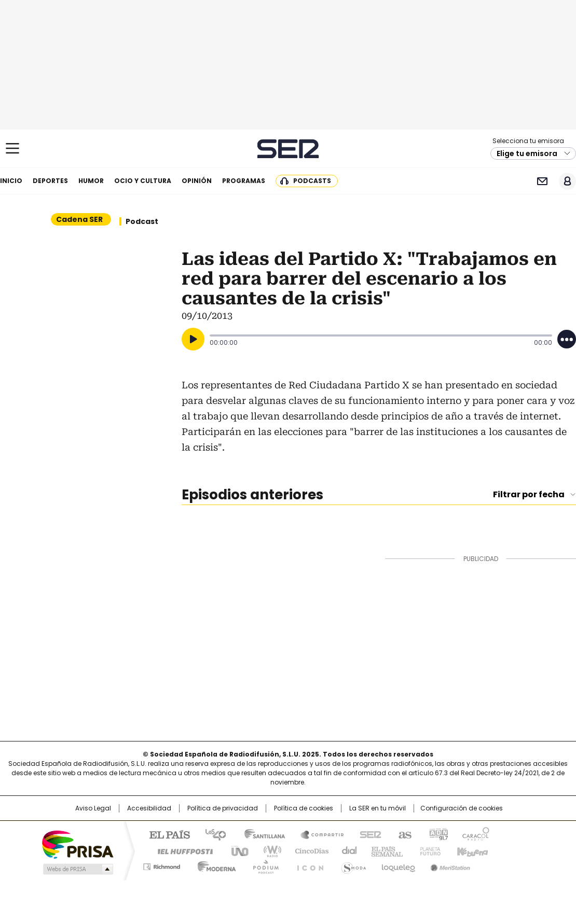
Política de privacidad (223, 808)
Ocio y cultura (143, 181)
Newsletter (542, 181)
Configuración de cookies (462, 808)
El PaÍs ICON (307, 865)
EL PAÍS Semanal (384, 850)
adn (437, 834)
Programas (244, 181)
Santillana (260, 834)
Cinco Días (308, 850)
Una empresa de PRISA (77, 844)
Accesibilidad (149, 808)
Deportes (50, 181)
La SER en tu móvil (378, 808)
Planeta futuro (428, 850)
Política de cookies (304, 808)
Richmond (162, 865)
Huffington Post (181, 850)
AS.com (403, 834)
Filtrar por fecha (529, 495)
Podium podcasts (263, 865)
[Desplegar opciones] (567, 339)
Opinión (197, 181)
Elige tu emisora (527, 153)
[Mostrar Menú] (12, 148)
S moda (352, 865)
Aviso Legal (93, 808)
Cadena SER (288, 149)
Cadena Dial (347, 850)
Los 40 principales (211, 834)
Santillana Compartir (318, 834)
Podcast (142, 221)
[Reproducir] (193, 339)
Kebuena (471, 850)
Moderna (214, 865)
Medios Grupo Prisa (77, 869)
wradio (268, 850)
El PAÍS (166, 834)
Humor (91, 181)
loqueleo (398, 865)
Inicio (11, 181)
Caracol (475, 834)
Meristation (449, 865)
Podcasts (312, 181)
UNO (236, 850)
